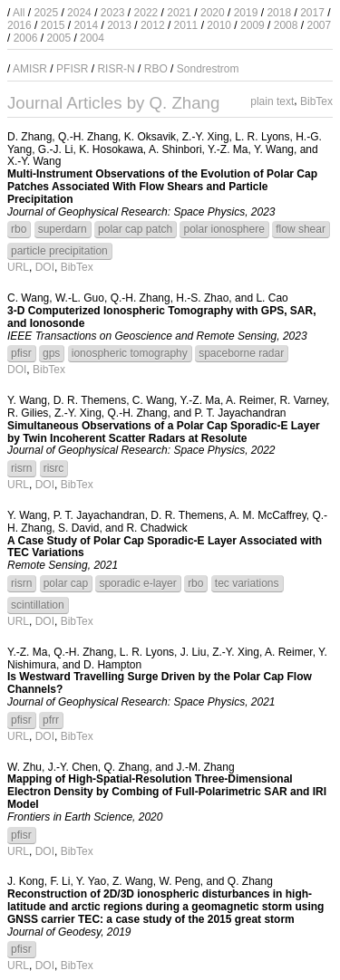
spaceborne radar (241, 353)
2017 (312, 13)
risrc (54, 468)
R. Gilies (28, 413)
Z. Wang (133, 881)
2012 (153, 25)
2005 (58, 38)
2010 (219, 25)
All (19, 13)
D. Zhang (29, 137)
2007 (319, 25)
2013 (119, 25)
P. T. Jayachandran (241, 413)
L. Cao (272, 298)
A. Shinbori (175, 149)
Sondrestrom (208, 69)
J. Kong (26, 881)
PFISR (72, 69)
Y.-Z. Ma (228, 149)
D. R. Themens (90, 400)
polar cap (66, 583)
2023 (113, 13)
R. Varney (303, 400)
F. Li (60, 881)
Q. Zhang (127, 767)
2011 (186, 25)
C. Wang (28, 298)
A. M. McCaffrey (268, 515)
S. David (78, 528)
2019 (246, 13)
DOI (45, 267)
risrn (21, 468)
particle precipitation (59, 251)
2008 (286, 25)
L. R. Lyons (262, 137)
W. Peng (179, 881)
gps (51, 353)
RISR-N (116, 69)
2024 (79, 13)
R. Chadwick (156, 528)
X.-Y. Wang (34, 161)
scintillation (38, 605)
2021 (179, 13)
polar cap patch (135, 229)
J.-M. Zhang (206, 767)
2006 (26, 38)
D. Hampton (112, 665)
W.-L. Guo (80, 298)
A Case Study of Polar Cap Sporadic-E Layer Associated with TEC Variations (165, 547)
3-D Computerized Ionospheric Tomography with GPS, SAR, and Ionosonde (161, 317)
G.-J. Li (56, 149)
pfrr (51, 720)
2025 (46, 13)
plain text (272, 101)
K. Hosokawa (111, 149)
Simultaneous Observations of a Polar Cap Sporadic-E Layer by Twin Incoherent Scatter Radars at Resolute (164, 432)
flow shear (301, 229)
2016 (19, 25)
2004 (92, 38)
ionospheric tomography (130, 353)
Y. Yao (91, 881)
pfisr (21, 353)
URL (18, 267)
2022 (146, 13)
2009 (253, 25)
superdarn (63, 229)
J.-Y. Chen (73, 767)
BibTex (316, 101)
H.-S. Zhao (202, 298)
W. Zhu (24, 767)
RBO (156, 69)
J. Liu (194, 652)
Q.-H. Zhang (88, 137)
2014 (86, 25)
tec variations (247, 583)
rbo (19, 229)
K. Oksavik (150, 137)
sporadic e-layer (137, 583)
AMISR (30, 69)
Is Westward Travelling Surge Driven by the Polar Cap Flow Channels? (160, 683)
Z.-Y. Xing (206, 137)
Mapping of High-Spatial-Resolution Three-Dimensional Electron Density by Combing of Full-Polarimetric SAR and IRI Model (167, 792)
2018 (279, 13)
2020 (213, 13)
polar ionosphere (223, 229)
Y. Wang (274, 149)
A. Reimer (250, 400)
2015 (53, 25)
